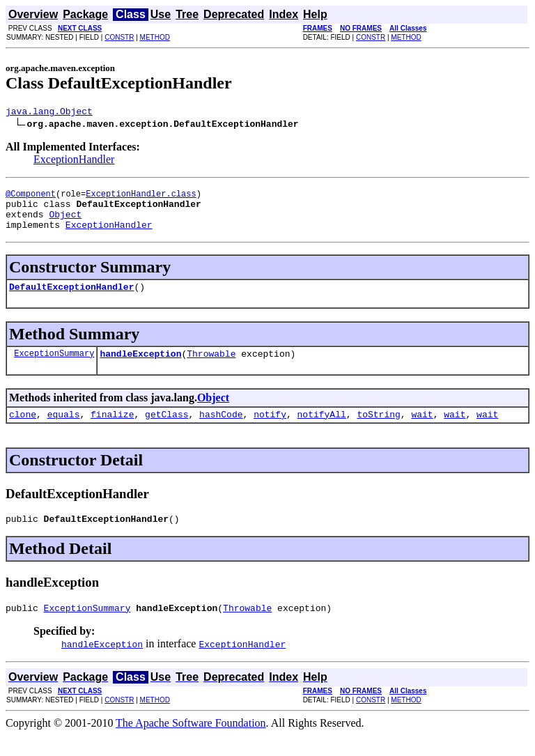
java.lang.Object (49, 113)
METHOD (155, 37)
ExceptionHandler (74, 161)
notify (270, 431)
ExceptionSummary (54, 368)
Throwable (211, 368)
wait (422, 431)
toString (378, 431)
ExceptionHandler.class (141, 198)
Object (65, 222)
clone (23, 431)
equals (64, 431)
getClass (166, 431)
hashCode (221, 431)
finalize (112, 431)
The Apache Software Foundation (191, 744)
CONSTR (119, 37)
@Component (31, 198)
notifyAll (322, 431)
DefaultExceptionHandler (71, 299)
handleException (140, 368)
